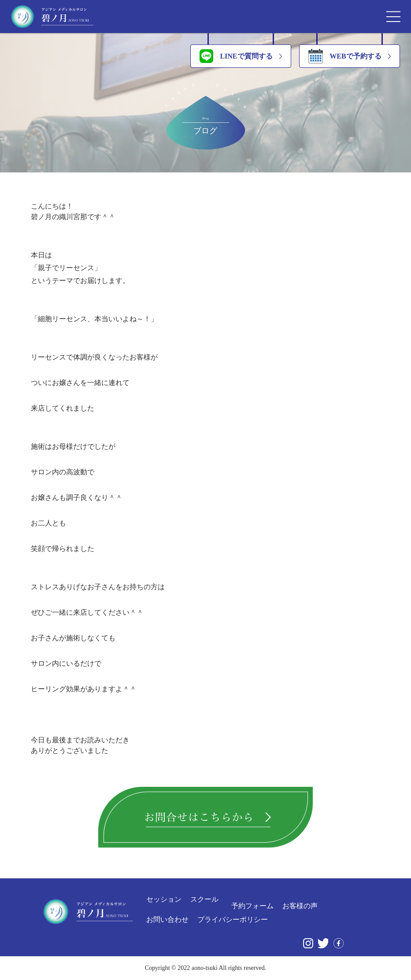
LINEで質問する (236, 56)
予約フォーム (252, 906)
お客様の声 (300, 906)
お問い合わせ (167, 920)
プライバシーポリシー (233, 920)
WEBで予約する (345, 56)
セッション (164, 899)
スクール (204, 899)
